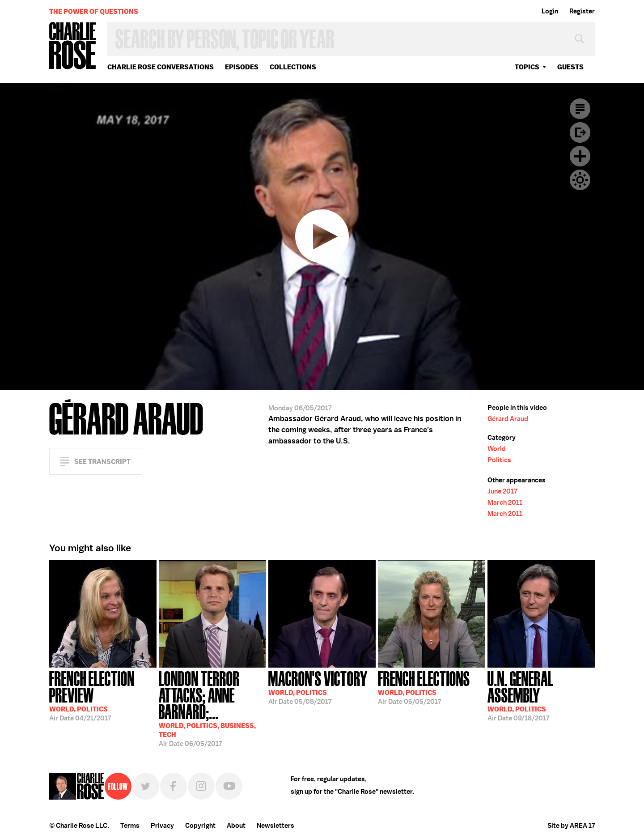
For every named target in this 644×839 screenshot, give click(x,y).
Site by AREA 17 (571, 826)
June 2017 (502, 491)
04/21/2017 (103, 695)
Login (550, 11)
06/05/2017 (212, 708)
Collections (293, 67)
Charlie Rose (73, 46)
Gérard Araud (508, 419)
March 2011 (505, 503)
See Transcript (102, 462)
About (236, 826)
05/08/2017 (318, 687)
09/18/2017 (541, 695)
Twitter (146, 786)
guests (570, 67)
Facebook (174, 786)
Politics (499, 460)
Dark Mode (580, 180)
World (497, 449)
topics (527, 67)
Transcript (580, 109)
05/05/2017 (424, 687)
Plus (580, 156)
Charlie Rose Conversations (161, 67)
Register (582, 11)
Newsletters (275, 826)
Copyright (200, 826)
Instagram (201, 786)
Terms (130, 826)
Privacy (162, 826)
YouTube (229, 786)
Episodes (242, 67)
